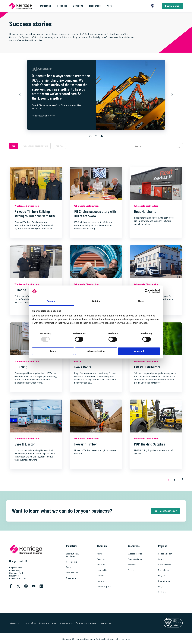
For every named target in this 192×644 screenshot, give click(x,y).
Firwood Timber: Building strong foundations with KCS (35, 214)
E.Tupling (21, 367)
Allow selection (96, 351)
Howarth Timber (86, 444)
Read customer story (44, 116)
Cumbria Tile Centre (29, 290)
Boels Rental (83, 367)
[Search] (157, 146)
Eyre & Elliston (25, 444)
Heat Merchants (145, 211)
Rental (59, 146)
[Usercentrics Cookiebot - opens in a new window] (147, 291)
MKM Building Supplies (150, 444)
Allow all (139, 351)
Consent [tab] (51, 301)
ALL (14, 146)
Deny (53, 351)
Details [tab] (96, 301)
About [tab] (141, 301)
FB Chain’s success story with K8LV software (95, 214)
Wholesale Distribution (36, 146)
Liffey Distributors (147, 367)
